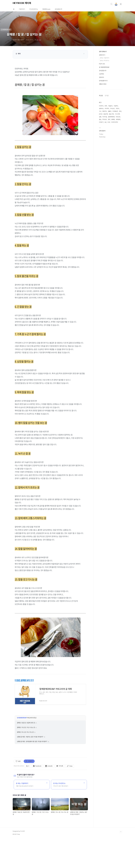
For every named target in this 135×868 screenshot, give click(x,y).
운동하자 (101, 77)
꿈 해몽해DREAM (22, 747)
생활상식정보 (103, 84)
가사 (100, 111)
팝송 (100, 119)
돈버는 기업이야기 (105, 58)
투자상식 (105, 119)
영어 (109, 119)
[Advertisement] (50, 725)
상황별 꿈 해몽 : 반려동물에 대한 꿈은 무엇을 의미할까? (32, 771)
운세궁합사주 (59, 9)
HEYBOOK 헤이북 (22, 3)
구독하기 (29, 791)
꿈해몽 (113, 119)
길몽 (100, 117)
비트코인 (118, 117)
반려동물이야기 (103, 81)
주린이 (117, 109)
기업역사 (116, 106)
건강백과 (101, 74)
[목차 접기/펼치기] (84, 54)
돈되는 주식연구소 (105, 61)
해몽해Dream (46, 9)
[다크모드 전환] (121, 4)
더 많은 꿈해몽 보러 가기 (24, 680)
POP (109, 122)
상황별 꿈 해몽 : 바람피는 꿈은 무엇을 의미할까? (30, 766)
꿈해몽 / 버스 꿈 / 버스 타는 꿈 (25, 762)
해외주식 (105, 111)
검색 (111, 4)
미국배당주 (115, 111)
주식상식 (112, 109)
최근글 (101, 96)
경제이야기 (102, 55)
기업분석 (110, 106)
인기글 (107, 96)
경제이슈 (101, 109)
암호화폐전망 (111, 117)
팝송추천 (106, 114)
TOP (121, 861)
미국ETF (101, 122)
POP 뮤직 (102, 64)
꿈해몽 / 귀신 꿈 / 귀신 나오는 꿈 (26, 757)
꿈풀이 (110, 111)
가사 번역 (117, 114)
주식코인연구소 (34, 9)
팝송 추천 (111, 114)
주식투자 (107, 109)
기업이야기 (22, 9)
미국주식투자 (115, 122)
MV (106, 122)
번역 (106, 106)
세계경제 (118, 119)
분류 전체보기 (103, 52)
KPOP (101, 114)
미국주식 (101, 106)
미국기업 (105, 117)
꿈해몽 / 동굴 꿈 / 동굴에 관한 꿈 (26, 752)
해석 (120, 111)
